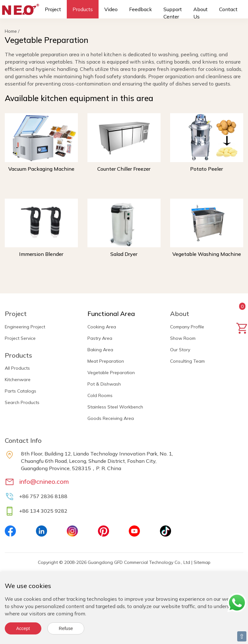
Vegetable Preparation (111, 373)
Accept (23, 628)
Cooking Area (102, 327)
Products (83, 9)
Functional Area (111, 314)
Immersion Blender (41, 254)
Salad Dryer (124, 254)
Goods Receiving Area (111, 418)
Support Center (173, 13)
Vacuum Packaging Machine (41, 169)
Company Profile (187, 327)
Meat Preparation (106, 361)
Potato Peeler (207, 169)
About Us (200, 13)
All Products (17, 368)
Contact (228, 9)
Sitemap (202, 562)
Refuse (66, 628)
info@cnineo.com (44, 481)
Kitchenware (18, 380)
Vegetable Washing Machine (207, 254)
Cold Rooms (100, 395)
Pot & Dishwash (104, 384)
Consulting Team (187, 361)
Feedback (141, 9)
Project (53, 9)
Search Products (22, 402)
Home (11, 31)
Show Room (183, 338)
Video (111, 9)
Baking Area (100, 350)
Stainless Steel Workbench (115, 407)
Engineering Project (25, 327)
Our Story (180, 350)
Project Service (20, 338)
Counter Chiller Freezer (124, 169)
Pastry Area (100, 338)
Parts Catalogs (21, 391)
